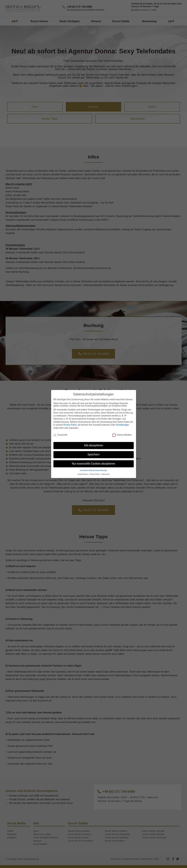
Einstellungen (122, 425)
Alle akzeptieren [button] (94, 445)
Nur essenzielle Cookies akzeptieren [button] (93, 464)
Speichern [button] (93, 455)
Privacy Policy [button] (95, 474)
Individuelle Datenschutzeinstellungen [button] (93, 470)
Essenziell (60, 435)
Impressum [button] (106, 474)
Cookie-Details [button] (83, 474)
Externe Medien (122, 435)
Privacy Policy (70, 425)
